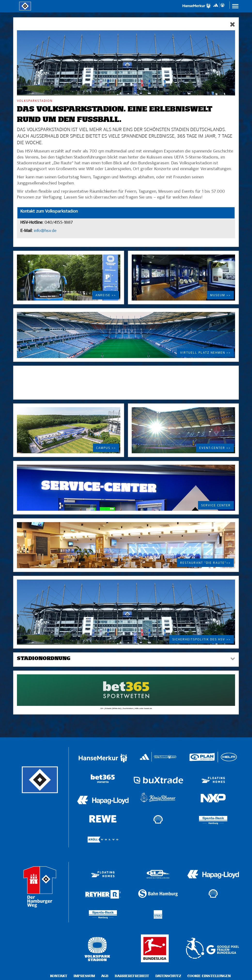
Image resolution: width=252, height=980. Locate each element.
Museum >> (220, 295)
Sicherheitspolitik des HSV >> (202, 640)
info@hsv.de (45, 231)
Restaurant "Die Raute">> (205, 563)
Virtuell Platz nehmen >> (205, 353)
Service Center (216, 506)
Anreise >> (106, 295)
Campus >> (106, 448)
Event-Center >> (215, 448)
